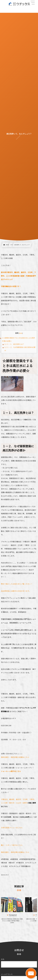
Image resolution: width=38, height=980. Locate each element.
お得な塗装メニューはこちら (12, 828)
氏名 (19, 963)
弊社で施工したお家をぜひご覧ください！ (17, 584)
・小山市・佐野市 (21, 803)
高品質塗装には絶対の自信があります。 (16, 591)
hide (21, 333)
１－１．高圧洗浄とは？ (14, 344)
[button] (33, 3)
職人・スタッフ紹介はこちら (12, 845)
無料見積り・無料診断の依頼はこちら (15, 757)
